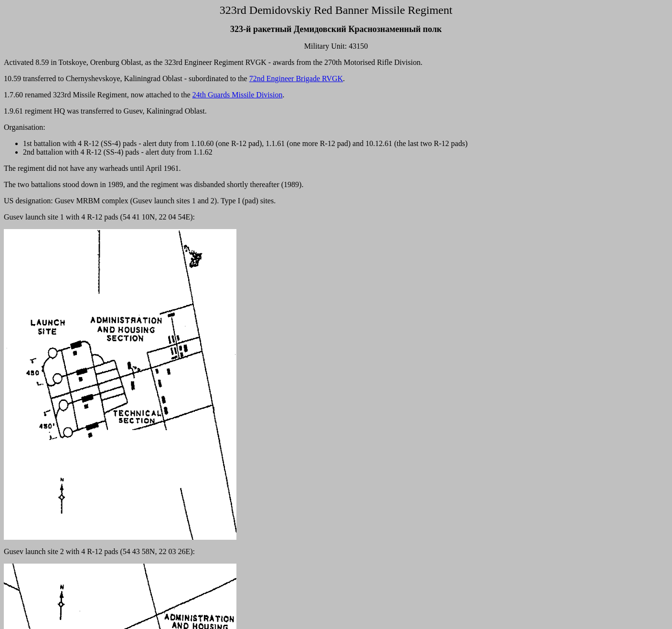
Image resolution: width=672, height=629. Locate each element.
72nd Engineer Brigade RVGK (296, 79)
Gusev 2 (116, 617)
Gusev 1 (76, 617)
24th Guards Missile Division (238, 95)
